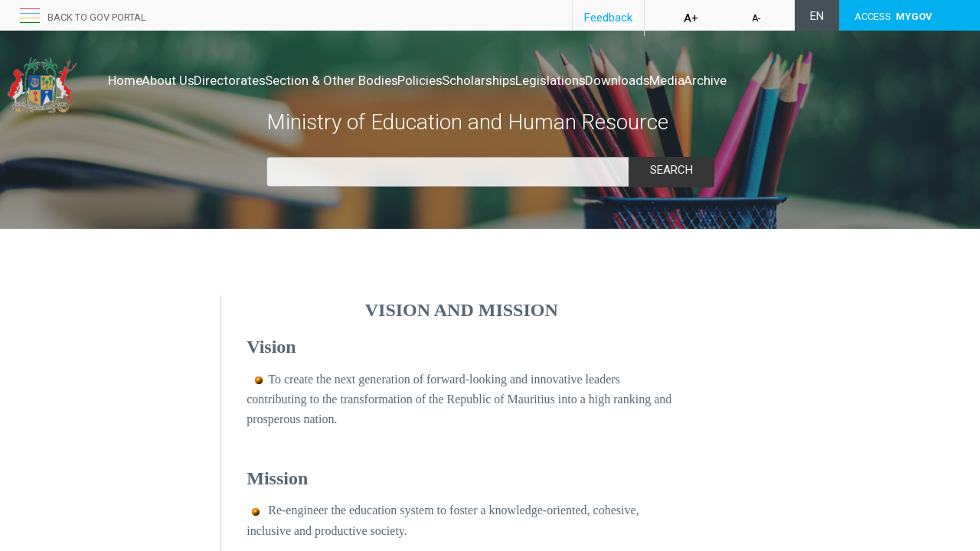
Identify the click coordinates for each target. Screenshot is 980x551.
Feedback (608, 18)
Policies (484, 80)
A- (756, 18)
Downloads (730, 80)
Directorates (262, 80)
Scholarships (559, 80)
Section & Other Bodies (380, 80)
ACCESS (893, 16)
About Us (184, 80)
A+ (691, 18)
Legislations (647, 80)
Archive (850, 80)
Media (795, 80)
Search (671, 170)
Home (125, 80)
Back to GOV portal (97, 17)
